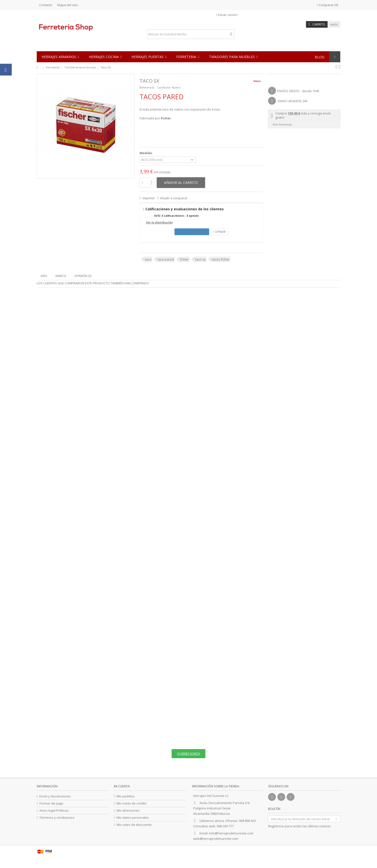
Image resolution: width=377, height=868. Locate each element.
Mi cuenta (122, 786)
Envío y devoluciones (55, 796)
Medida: (147, 153)
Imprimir (148, 198)
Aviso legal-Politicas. (54, 811)
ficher (184, 259)
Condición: (164, 87)
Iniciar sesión (227, 15)
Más (44, 276)
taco (148, 259)
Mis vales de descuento (134, 825)
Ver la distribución (159, 222)
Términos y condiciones (57, 818)
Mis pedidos (126, 796)
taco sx (200, 259)
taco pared (166, 259)
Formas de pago (51, 803)
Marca (61, 276)
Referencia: (147, 87)
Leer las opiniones (192, 232)
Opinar (219, 232)
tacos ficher (221, 259)
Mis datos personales (133, 818)
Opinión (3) (83, 276)
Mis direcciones (128, 811)
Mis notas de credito (132, 803)
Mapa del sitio (68, 5)
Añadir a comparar (174, 198)
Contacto (46, 5)
